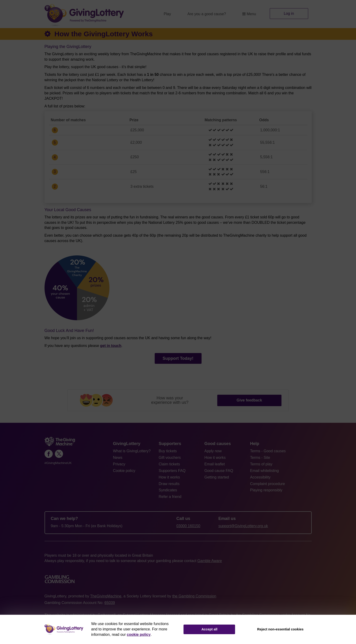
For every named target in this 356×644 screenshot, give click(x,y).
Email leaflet (215, 464)
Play (167, 14)
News (118, 458)
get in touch (111, 346)
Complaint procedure (268, 484)
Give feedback (249, 400)
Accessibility (260, 477)
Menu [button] (249, 14)
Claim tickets (169, 464)
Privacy (119, 464)
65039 (110, 603)
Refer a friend (170, 497)
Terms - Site (260, 458)
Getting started (217, 477)
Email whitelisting (264, 471)
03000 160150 (188, 526)
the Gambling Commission (194, 596)
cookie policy (139, 635)
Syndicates (168, 490)
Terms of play (261, 464)
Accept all (209, 629)
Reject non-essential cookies (280, 629)
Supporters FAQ (172, 471)
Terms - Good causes (268, 451)
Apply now (213, 451)
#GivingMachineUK (58, 463)
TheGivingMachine (106, 596)
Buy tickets (168, 451)
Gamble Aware (210, 561)
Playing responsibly (266, 490)
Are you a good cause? (207, 14)
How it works (169, 477)
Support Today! (178, 358)
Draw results (169, 484)
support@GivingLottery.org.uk (243, 526)
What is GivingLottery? (132, 451)
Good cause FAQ (219, 471)
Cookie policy (124, 471)
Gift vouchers (170, 458)
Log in (289, 13)
